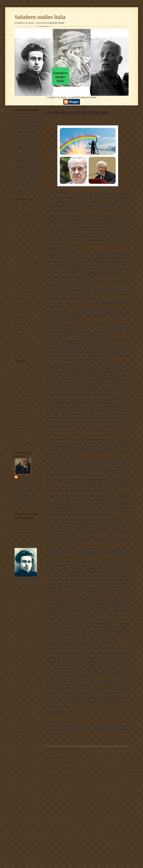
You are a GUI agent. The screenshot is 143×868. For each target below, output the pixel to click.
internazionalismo (22, 405)
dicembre (24, 214)
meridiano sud (21, 414)
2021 (20, 313)
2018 (20, 323)
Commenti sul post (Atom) (71, 859)
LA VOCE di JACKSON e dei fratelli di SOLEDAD (31, 240)
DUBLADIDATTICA (24, 526)
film (16, 393)
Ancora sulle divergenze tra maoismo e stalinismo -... (30, 256)
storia (17, 441)
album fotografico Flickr (25, 544)
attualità (18, 384)
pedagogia (19, 420)
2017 (20, 327)
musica (18, 417)
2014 (20, 338)
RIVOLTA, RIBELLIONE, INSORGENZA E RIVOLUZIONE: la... (31, 275)
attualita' (18, 387)
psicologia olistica (22, 432)
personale (19, 423)
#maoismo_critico (22, 375)
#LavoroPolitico (22, 372)
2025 (20, 203)
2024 (20, 207)
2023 (20, 210)
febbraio (24, 303)
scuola (17, 435)
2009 (20, 355)
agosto (23, 281)
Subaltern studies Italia (40, 17)
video (17, 447)
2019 (20, 320)
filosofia (18, 396)
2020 (20, 316)
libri (16, 408)
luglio (23, 285)
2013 (20, 341)
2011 (20, 348)
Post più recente (55, 852)
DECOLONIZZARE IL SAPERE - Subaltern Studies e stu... (30, 231)
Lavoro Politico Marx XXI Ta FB (29, 529)
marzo (23, 299)
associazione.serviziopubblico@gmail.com (101, 722)
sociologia (19, 438)
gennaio (24, 306)
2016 (20, 330)
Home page (87, 852)
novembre (25, 217)
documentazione (22, 390)
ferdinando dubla (30, 477)
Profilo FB (19, 541)
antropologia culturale (24, 378)
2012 (20, 345)
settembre (25, 224)
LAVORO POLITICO (24, 523)
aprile (23, 295)
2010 (20, 352)
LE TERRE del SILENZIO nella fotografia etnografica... (31, 266)
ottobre (24, 221)
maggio (24, 292)
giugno (24, 288)
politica (18, 429)
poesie (17, 426)
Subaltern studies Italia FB (26, 532)
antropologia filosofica (24, 381)
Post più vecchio (120, 852)
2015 (20, 334)
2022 (20, 310)
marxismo (19, 411)
